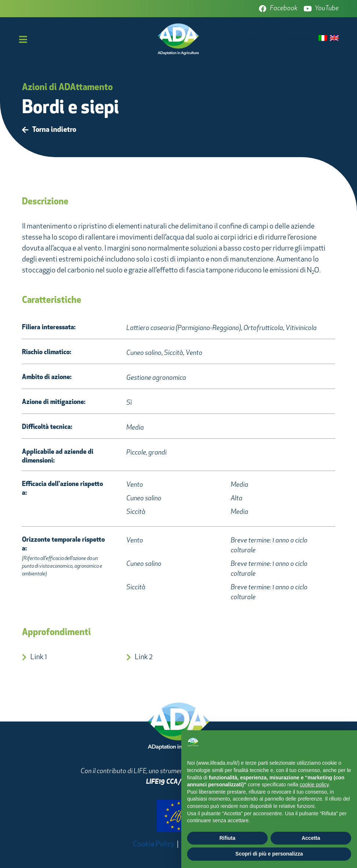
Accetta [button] (311, 838)
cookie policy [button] (314, 784)
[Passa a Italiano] (323, 39)
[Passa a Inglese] (334, 39)
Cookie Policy (154, 845)
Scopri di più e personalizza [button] (269, 854)
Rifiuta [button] (227, 838)
